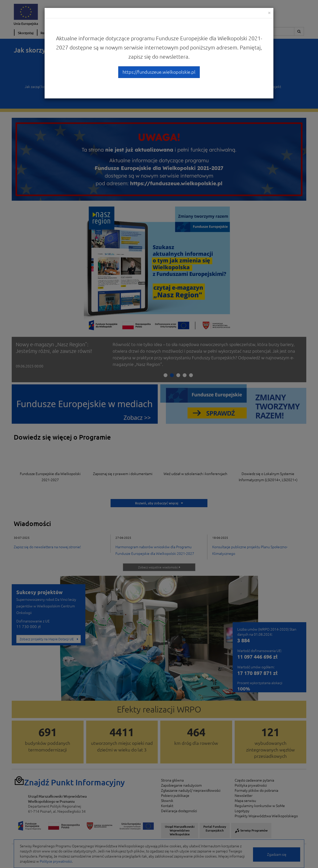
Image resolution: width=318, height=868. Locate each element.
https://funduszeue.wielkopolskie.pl (159, 72)
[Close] (269, 13)
